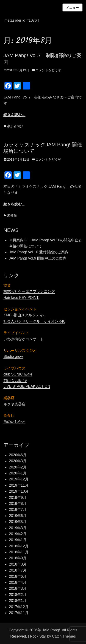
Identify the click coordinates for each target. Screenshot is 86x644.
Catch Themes (64, 636)
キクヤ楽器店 (14, 404)
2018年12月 (19, 546)
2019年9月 (18, 498)
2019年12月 (19, 479)
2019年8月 (18, 504)
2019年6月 (18, 516)
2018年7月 (18, 570)
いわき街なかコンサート (24, 339)
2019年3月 (18, 528)
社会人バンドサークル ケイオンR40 (34, 321)
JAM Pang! (51, 630)
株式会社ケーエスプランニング (29, 291)
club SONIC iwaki (18, 374)
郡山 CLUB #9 (15, 380)
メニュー (72, 8)
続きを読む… (14, 115)
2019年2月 (18, 534)
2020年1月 (18, 473)
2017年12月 (19, 607)
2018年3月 (18, 588)
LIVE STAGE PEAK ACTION (27, 386)
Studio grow (13, 357)
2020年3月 (18, 461)
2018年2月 (18, 595)
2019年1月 (18, 540)
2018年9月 (18, 558)
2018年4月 (18, 582)
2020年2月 (18, 467)
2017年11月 (19, 613)
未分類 (12, 215)
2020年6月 (18, 455)
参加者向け (15, 126)
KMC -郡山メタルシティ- (24, 315)
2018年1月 (18, 601)
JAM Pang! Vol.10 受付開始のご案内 (39, 252)
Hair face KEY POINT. (21, 298)
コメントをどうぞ (48, 70)
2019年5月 (18, 522)
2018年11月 (19, 552)
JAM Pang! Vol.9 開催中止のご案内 (38, 258)
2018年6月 (18, 576)
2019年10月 (19, 491)
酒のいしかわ (14, 422)
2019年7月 (18, 510)
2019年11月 (19, 485)
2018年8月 (18, 564)
